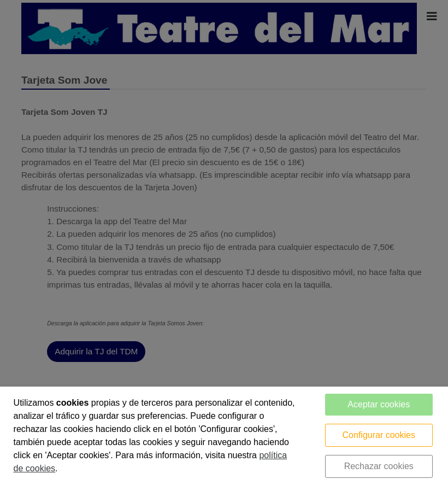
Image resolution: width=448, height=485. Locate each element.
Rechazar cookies (379, 466)
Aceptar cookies (379, 404)
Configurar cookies (379, 435)
